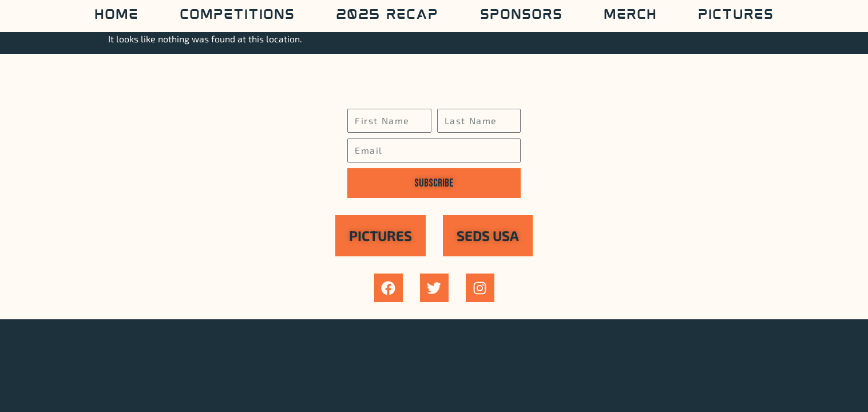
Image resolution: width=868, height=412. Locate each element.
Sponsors (521, 16)
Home (116, 16)
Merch (630, 16)
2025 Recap (387, 16)
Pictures (736, 16)
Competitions (237, 16)
